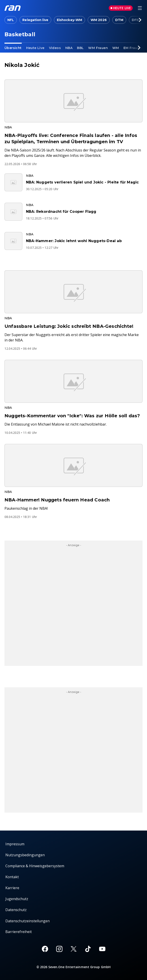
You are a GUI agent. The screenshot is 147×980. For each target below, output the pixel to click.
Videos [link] (55, 48)
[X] (74, 949)
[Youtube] (102, 949)
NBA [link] (69, 48)
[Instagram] (59, 949)
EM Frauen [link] (133, 48)
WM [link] (116, 48)
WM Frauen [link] (98, 48)
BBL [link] (80, 48)
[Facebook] (45, 949)
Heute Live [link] (35, 48)
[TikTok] (88, 949)
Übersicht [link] (13, 48)
